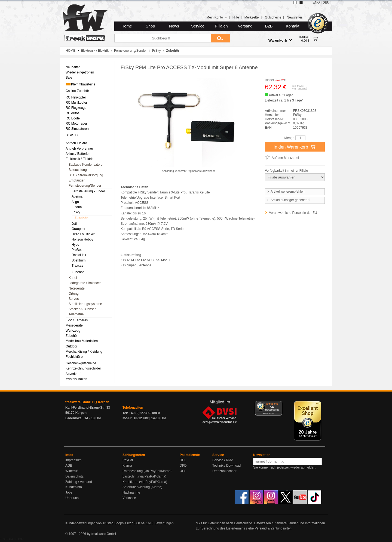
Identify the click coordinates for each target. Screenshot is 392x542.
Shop (150, 26)
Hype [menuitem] (75, 245)
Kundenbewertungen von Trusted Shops (94, 523)
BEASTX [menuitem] (72, 135)
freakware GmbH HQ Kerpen (87, 402)
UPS (183, 471)
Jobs (69, 492)
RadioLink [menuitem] (79, 255)
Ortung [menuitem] (74, 294)
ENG (316, 2)
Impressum (73, 460)
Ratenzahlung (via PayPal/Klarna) (147, 471)
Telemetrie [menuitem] (76, 314)
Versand (245, 26)
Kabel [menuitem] (73, 278)
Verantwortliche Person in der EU (293, 213)
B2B (269, 26)
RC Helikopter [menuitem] (76, 97)
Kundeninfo (74, 487)
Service (198, 26)
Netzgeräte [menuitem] (77, 288)
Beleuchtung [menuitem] (78, 170)
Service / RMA (223, 460)
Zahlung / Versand (79, 482)
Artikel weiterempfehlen (286, 192)
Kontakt (293, 26)
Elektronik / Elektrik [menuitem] (79, 159)
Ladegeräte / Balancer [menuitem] (85, 283)
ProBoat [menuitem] (77, 250)
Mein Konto (217, 17)
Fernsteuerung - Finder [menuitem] (88, 191)
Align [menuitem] (75, 202)
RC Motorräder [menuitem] (76, 124)
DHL (183, 460)
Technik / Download (226, 466)
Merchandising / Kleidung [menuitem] (84, 352)
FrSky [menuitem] (76, 212)
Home (127, 26)
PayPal (128, 460)
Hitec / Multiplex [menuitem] (83, 234)
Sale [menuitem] (69, 78)
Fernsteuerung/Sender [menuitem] (85, 186)
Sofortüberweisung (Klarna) (142, 487)
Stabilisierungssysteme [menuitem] (85, 304)
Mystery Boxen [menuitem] (76, 379)
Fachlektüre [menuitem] (74, 357)
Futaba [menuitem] (77, 207)
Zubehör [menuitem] (81, 218)
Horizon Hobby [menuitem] (82, 239)
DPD (183, 466)
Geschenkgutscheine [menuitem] (81, 363)
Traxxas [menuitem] (77, 266)
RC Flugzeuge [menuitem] (76, 108)
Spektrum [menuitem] (79, 260)
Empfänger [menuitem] (77, 180)
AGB (69, 466)
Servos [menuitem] (74, 299)
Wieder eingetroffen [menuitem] (80, 72)
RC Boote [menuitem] (73, 118)
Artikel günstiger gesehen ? (288, 200)
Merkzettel (252, 17)
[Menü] (279, 404)
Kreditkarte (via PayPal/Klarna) (145, 482)
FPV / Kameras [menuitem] (77, 320)
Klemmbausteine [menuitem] (80, 84)
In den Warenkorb (295, 147)
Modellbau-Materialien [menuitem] (82, 341)
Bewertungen (164, 523)
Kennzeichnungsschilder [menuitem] (83, 368)
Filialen (221, 26)
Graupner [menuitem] (79, 229)
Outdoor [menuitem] (71, 346)
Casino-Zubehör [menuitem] (77, 91)
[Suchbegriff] (163, 38)
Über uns (72, 498)
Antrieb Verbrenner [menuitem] (79, 149)
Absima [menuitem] (77, 196)
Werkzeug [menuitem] (73, 331)
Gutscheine (273, 17)
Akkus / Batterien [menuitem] (78, 154)
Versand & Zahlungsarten (273, 528)
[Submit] (220, 38)
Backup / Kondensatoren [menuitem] (86, 165)
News (174, 26)
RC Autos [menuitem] (73, 113)
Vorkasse (129, 498)
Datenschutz (74, 476)
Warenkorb (280, 40)
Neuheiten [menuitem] (73, 67)
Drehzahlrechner (224, 471)
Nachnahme (131, 492)
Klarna (127, 466)
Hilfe (236, 17)
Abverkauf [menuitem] (73, 374)
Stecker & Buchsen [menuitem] (82, 309)
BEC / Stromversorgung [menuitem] (86, 175)
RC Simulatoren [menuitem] (77, 129)
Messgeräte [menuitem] (74, 325)
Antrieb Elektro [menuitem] (76, 143)
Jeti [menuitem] (74, 224)
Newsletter (294, 17)
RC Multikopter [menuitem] (76, 103)
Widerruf (71, 471)
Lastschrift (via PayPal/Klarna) (144, 476)
